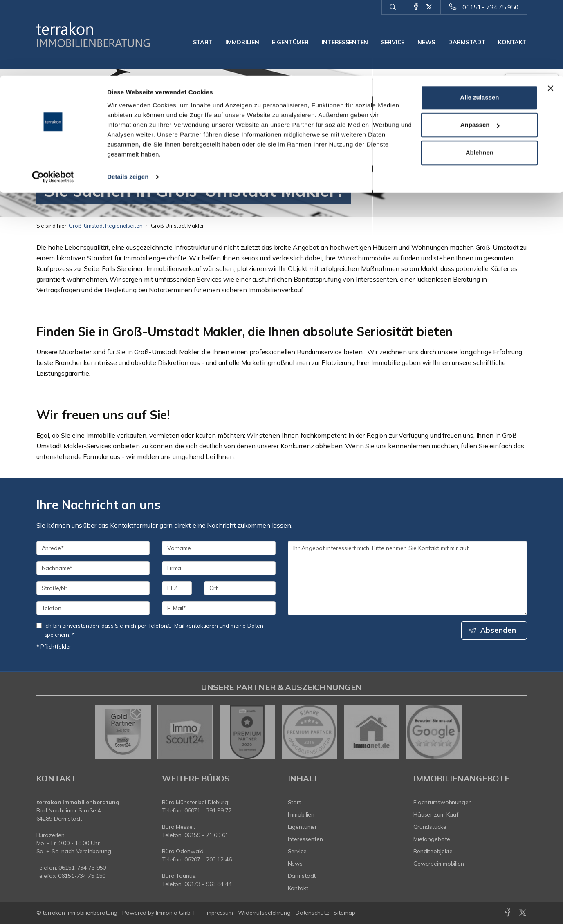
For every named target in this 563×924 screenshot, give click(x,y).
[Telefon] (93, 608)
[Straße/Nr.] (93, 588)
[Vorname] (219, 548)
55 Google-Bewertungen (532, 132)
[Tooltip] (554, 141)
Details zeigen (128, 101)
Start (294, 802)
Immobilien (301, 814)
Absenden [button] (500, 631)
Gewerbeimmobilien (439, 864)
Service (297, 851)
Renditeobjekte (433, 851)
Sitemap (344, 913)
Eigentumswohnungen (443, 802)
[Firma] (219, 568)
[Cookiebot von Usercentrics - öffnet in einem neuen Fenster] (53, 101)
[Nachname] (93, 568)
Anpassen (480, 50)
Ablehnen (480, 77)
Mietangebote (432, 839)
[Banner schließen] (550, 13)
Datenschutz (312, 913)
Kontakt (298, 888)
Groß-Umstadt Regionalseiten (105, 226)
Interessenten (305, 839)
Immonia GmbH (175, 913)
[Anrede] (93, 548)
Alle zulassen (479, 22)
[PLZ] (177, 588)
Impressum (219, 913)
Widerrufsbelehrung (264, 913)
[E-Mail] (219, 608)
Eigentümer (303, 827)
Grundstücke (430, 827)
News (295, 864)
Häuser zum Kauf (436, 814)
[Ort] (240, 588)
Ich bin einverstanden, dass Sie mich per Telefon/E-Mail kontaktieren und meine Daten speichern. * (150, 630)
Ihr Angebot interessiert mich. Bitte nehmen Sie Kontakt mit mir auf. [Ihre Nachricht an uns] (407, 578)
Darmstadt (302, 876)
